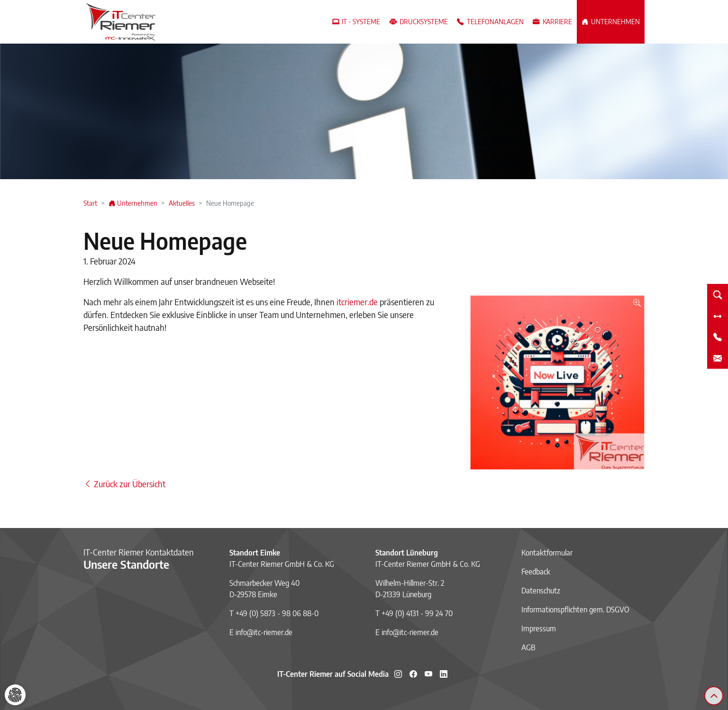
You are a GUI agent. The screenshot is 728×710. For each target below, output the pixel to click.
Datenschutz (541, 591)
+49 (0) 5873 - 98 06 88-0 (277, 613)
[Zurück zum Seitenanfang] (714, 696)
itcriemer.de (357, 302)
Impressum (539, 628)
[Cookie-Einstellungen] (15, 695)
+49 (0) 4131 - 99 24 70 (417, 613)
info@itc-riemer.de (264, 632)
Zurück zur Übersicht (124, 484)
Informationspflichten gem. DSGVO (575, 610)
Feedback (536, 572)
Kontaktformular (547, 553)
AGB (528, 647)
